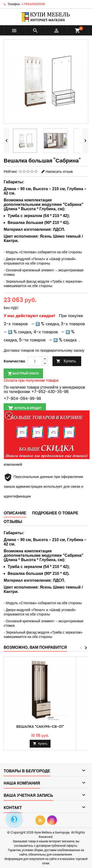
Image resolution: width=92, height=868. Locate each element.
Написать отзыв (59, 171)
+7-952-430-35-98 (50, 392)
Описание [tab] (15, 513)
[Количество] (35, 361)
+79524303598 (33, 4)
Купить (66, 361)
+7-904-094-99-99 (22, 399)
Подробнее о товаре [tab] (55, 513)
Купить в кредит (25, 408)
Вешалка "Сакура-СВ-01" (40, 727)
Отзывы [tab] (13, 522)
